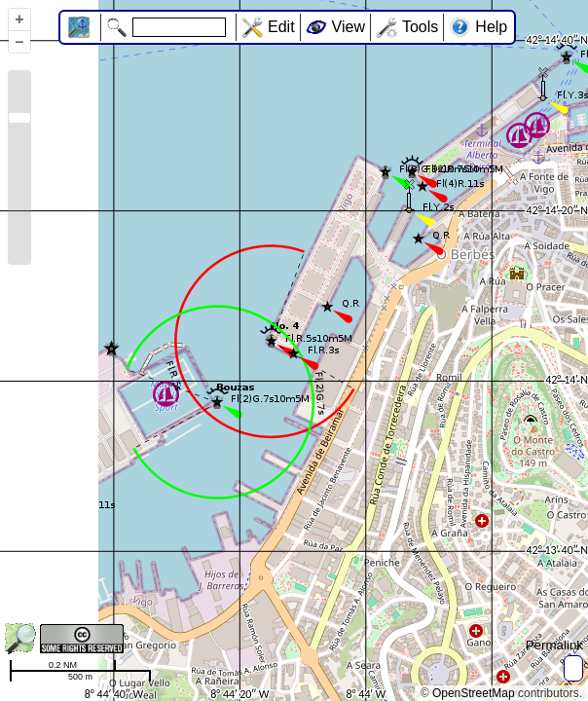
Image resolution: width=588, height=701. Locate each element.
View (349, 27)
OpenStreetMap (474, 693)
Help (491, 27)
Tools (420, 27)
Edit (281, 27)
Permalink (554, 645)
